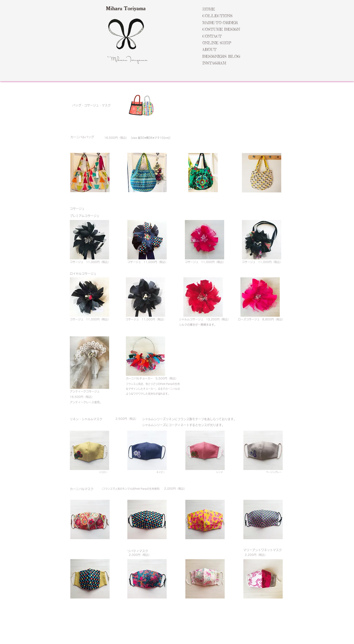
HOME (209, 9)
